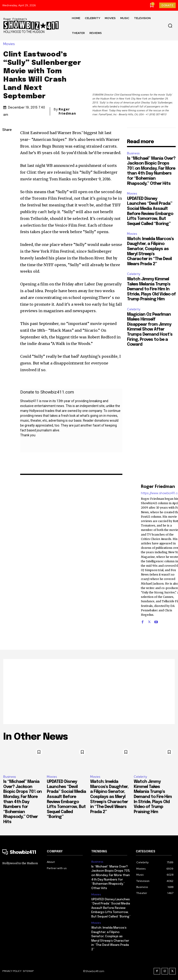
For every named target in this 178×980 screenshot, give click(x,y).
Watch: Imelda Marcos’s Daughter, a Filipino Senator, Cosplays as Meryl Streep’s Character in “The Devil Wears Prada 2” (109, 797)
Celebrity (134, 274)
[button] (170, 26)
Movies (10, 44)
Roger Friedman (67, 111)
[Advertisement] (89, 692)
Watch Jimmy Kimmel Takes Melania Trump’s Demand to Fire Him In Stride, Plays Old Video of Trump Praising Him (151, 289)
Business (133, 153)
